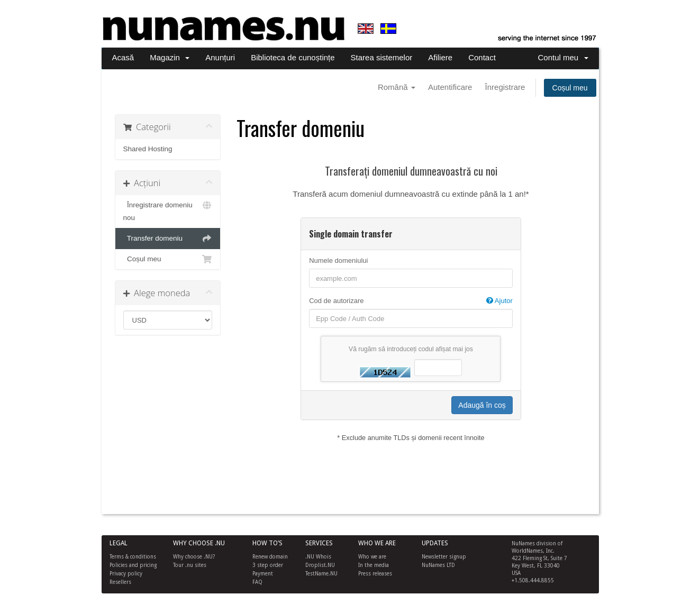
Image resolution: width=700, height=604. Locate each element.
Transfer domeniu (168, 239)
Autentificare (450, 87)
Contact (482, 57)
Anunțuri (220, 57)
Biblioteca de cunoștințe (293, 57)
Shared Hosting (148, 149)
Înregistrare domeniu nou (168, 210)
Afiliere (440, 57)
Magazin (170, 57)
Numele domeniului (338, 260)
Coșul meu (570, 88)
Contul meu (563, 57)
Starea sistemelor (382, 57)
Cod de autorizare (411, 301)
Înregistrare (505, 87)
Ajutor (499, 301)
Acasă (123, 57)
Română (397, 87)
